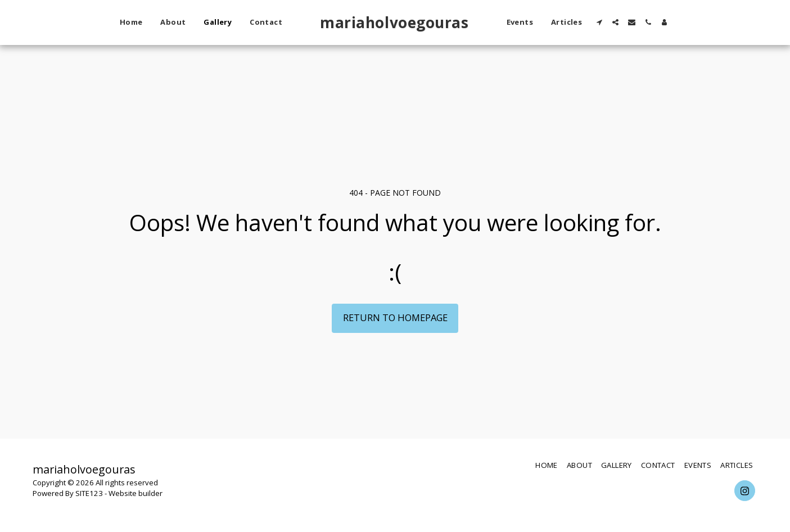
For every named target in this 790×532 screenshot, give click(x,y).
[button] (599, 22)
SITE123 (89, 493)
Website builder (136, 493)
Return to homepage (395, 317)
